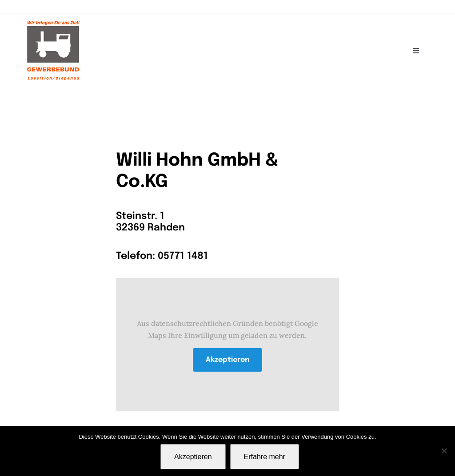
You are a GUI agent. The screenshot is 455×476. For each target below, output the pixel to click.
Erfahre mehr (265, 457)
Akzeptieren (227, 360)
